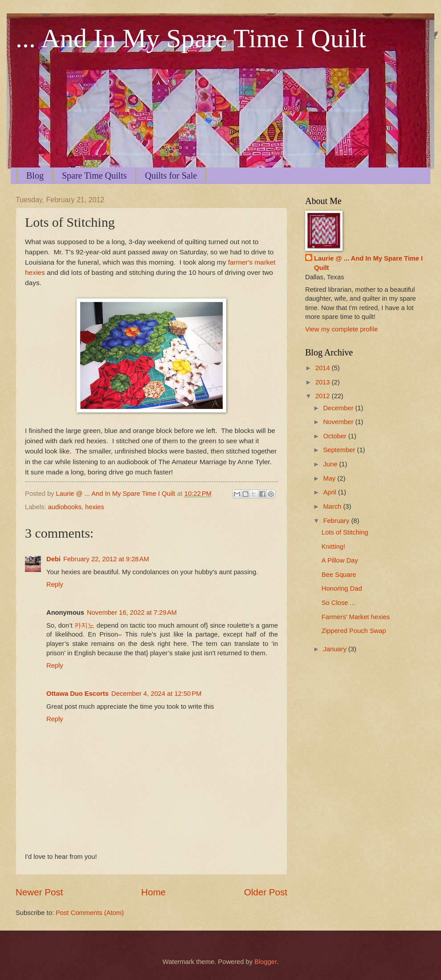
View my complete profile (341, 329)
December (339, 408)
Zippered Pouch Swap (354, 631)
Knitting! (333, 547)
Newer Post (39, 892)
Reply (55, 584)
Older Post (266, 892)
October (335, 436)
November (339, 422)
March (333, 506)
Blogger (265, 962)
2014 (324, 368)
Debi (53, 559)
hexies (95, 507)
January (335, 649)
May (330, 478)
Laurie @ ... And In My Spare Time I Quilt (368, 263)
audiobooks (65, 507)
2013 (324, 382)
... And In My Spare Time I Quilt (191, 38)
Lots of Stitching (345, 532)
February (337, 521)
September (340, 450)
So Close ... (339, 603)
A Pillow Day (340, 560)
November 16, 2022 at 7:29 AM (132, 612)
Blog (35, 176)
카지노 (84, 625)
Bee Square (339, 575)
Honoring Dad (342, 588)
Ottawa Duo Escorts (78, 694)
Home (153, 892)
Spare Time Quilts (94, 176)
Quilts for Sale (171, 176)
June (331, 464)
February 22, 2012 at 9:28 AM (106, 559)
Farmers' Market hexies (356, 617)
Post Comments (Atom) (90, 913)
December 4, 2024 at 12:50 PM (157, 694)
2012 (324, 396)
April (331, 492)
